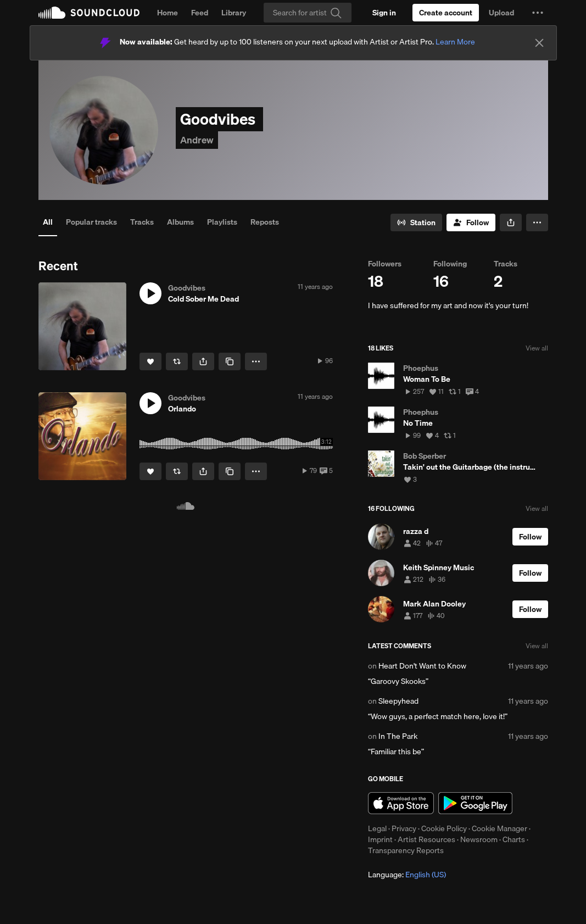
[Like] (150, 361)
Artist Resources (426, 839)
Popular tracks (91, 222)
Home (168, 13)
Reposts (265, 222)
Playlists (222, 222)
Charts (514, 839)
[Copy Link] (230, 361)
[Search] (308, 13)
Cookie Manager (500, 828)
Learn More (455, 42)
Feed (200, 13)
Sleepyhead (398, 701)
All (48, 222)
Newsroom (479, 839)
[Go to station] (416, 222)
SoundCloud (89, 13)
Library (234, 13)
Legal (377, 828)
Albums (180, 222)
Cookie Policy (444, 828)
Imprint (380, 839)
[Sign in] (384, 13)
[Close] (539, 43)
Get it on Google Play (475, 803)
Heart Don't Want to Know (422, 666)
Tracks (142, 222)
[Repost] (177, 361)
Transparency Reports (406, 850)
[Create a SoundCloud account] (446, 13)
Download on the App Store (401, 803)
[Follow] (471, 222)
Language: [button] (407, 875)
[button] (538, 13)
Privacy (404, 828)
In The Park (398, 736)
